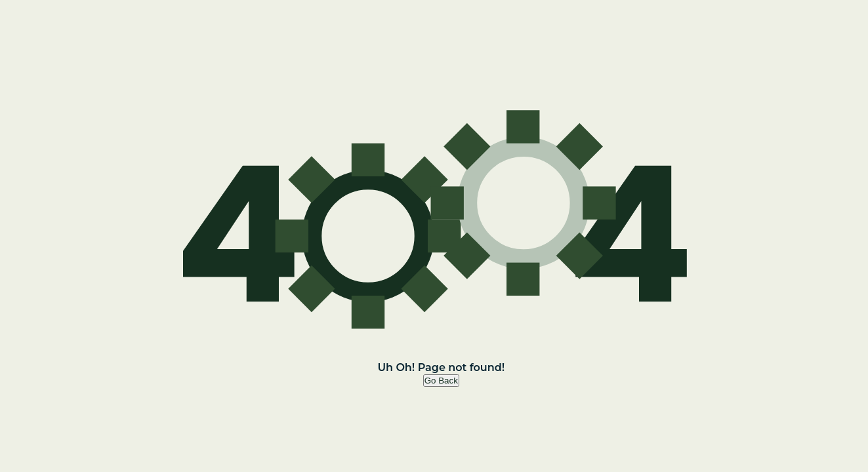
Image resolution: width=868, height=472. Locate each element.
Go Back (441, 381)
